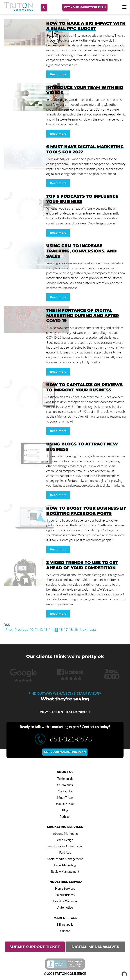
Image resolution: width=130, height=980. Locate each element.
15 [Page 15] (56, 630)
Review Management (65, 872)
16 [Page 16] (61, 630)
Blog (65, 810)
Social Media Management (65, 859)
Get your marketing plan (65, 752)
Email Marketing (65, 865)
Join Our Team (65, 804)
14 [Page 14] (51, 630)
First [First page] (9, 630)
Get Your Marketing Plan (85, 7)
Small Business (65, 895)
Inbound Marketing (65, 834)
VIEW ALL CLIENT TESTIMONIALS (64, 712)
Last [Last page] (93, 630)
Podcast (65, 817)
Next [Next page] (84, 630)
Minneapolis (65, 925)
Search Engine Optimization (65, 846)
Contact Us (65, 791)
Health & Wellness (65, 901)
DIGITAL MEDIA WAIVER (95, 947)
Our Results (65, 785)
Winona (65, 931)
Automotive (65, 908)
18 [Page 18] (71, 630)
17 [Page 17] (66, 630)
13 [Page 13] (46, 630)
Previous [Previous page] (21, 630)
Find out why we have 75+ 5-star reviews (65, 693)
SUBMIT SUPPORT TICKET (35, 947)
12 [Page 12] (41, 630)
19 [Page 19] (76, 630)
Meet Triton (65, 798)
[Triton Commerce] (18, 10)
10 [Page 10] (32, 630)
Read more (58, 74)
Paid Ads (65, 853)
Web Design (65, 840)
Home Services (65, 889)
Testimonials (65, 779)
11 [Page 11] (37, 630)
